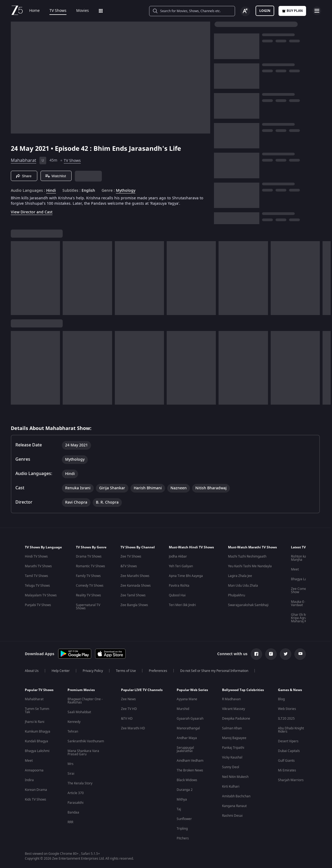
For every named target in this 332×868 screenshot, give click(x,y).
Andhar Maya (187, 738)
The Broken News (190, 770)
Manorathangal (188, 728)
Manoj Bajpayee (234, 738)
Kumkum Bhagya (38, 732)
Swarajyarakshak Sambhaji (248, 605)
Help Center (61, 671)
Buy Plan (292, 11)
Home (34, 11)
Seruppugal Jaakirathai (185, 749)
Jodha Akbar (178, 556)
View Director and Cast (32, 212)
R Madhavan (231, 699)
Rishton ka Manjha (299, 558)
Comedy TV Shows (90, 586)
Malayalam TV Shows (41, 595)
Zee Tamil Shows (133, 595)
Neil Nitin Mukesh (235, 777)
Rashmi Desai (232, 816)
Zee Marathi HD (133, 728)
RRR (70, 822)
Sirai (71, 774)
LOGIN (265, 11)
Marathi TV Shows (38, 566)
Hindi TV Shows (36, 556)
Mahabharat (24, 160)
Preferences (158, 671)
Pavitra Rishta (179, 586)
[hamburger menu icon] (317, 11)
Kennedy (74, 722)
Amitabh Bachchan (236, 796)
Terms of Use (126, 671)
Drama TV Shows (89, 556)
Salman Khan (232, 728)
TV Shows (58, 11)
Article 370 (76, 793)
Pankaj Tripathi (233, 748)
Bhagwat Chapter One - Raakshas (85, 701)
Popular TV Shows (39, 690)
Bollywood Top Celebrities (243, 690)
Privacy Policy (93, 671)
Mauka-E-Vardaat (298, 603)
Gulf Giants (286, 761)
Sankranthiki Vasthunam (86, 741)
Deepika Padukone (236, 719)
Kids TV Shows (36, 799)
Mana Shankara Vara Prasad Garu (83, 753)
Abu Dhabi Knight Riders (291, 730)
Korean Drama (36, 790)
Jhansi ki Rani (35, 722)
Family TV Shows (88, 576)
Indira (29, 780)
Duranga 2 (185, 790)
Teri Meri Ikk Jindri (182, 605)
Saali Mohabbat (79, 712)
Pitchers (183, 838)
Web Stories (287, 709)
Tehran (73, 732)
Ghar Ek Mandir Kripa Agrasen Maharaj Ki (303, 618)
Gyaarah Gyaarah (190, 719)
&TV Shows (129, 566)
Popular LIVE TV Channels (142, 690)
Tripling (182, 829)
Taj (179, 809)
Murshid (183, 709)
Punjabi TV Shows (38, 605)
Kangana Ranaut (234, 806)
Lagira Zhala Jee (240, 576)
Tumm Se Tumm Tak (37, 710)
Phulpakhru (237, 595)
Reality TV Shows (88, 595)
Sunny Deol (231, 767)
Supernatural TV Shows (88, 607)
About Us (32, 671)
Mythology (126, 191)
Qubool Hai (177, 595)
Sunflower (184, 819)
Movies (83, 11)
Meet (295, 569)
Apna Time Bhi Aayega (186, 576)
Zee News (128, 699)
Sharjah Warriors (291, 780)
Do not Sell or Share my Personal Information (214, 671)
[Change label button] (245, 11)
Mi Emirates (287, 770)
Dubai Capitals (289, 751)
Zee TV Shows (131, 556)
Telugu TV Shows (37, 586)
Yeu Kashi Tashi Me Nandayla (250, 566)
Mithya (182, 799)
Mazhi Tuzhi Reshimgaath (247, 556)
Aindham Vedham (190, 761)
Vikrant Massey (234, 709)
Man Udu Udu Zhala (243, 586)
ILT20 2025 (286, 719)
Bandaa (73, 812)
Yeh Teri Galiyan (181, 566)
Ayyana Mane (187, 699)
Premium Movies (81, 690)
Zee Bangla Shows (134, 605)
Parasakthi (76, 803)
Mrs (71, 764)
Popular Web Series (192, 690)
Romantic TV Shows (90, 566)
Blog (281, 699)
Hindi (51, 191)
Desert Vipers (288, 741)
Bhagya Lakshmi (303, 579)
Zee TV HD (129, 709)
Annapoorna (34, 770)
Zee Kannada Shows (136, 586)
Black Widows (187, 780)
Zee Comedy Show (300, 590)
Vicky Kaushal (232, 757)
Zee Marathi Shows (135, 576)
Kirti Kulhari (231, 787)
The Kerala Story (80, 783)
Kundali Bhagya (36, 741)
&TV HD (127, 719)
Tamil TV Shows (36, 576)
